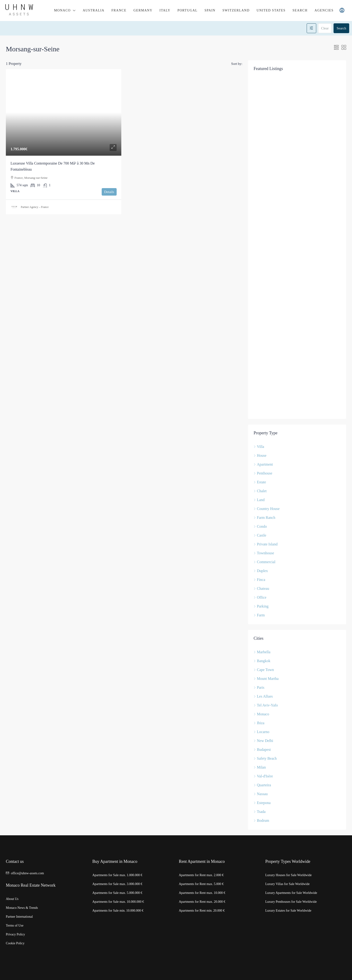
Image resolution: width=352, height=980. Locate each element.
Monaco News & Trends (22, 908)
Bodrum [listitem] (261, 820)
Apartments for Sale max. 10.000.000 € (118, 902)
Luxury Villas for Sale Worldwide (287, 884)
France (119, 10)
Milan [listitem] (260, 767)
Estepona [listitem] (262, 803)
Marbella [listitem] (262, 652)
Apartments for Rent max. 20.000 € (202, 902)
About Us (12, 899)
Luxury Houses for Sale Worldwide (288, 875)
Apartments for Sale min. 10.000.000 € (118, 911)
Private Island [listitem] (266, 544)
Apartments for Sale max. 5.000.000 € (117, 893)
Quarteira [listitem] (262, 785)
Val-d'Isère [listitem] (263, 776)
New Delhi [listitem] (263, 741)
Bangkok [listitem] (262, 661)
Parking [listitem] (261, 606)
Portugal (187, 10)
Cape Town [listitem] (264, 670)
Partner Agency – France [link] (35, 207)
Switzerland (236, 10)
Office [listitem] (260, 597)
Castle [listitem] (260, 535)
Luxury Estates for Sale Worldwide (288, 911)
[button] (336, 48)
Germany (143, 10)
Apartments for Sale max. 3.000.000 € (117, 884)
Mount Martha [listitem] (266, 679)
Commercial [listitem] (264, 562)
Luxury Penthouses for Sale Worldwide (291, 902)
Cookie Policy (15, 943)
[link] (64, 112)
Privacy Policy (15, 934)
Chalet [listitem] (260, 491)
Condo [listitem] (260, 526)
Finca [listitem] (259, 580)
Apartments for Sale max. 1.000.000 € (117, 875)
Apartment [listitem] (263, 464)
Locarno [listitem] (261, 732)
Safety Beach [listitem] (265, 758)
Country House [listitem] (267, 509)
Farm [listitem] (259, 615)
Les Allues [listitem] (263, 696)
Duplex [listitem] (261, 571)
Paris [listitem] (259, 687)
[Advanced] (311, 28)
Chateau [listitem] (261, 588)
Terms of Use (15, 926)
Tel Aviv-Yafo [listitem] (266, 705)
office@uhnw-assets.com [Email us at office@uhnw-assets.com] (27, 873)
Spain (210, 10)
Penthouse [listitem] (263, 473)
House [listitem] (260, 455)
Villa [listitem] (259, 447)
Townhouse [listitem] (264, 553)
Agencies (324, 10)
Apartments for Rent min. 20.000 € (202, 911)
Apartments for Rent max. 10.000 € (202, 893)
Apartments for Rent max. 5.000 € (201, 884)
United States (271, 10)
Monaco (62, 10)
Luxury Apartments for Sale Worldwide (291, 893)
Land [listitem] (259, 500)
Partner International (19, 917)
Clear (325, 28)
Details (109, 192)
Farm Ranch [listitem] (264, 518)
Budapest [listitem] (262, 750)
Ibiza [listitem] (259, 723)
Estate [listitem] (260, 482)
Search (300, 10)
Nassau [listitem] (261, 794)
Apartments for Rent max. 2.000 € (201, 875)
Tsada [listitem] (260, 812)
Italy (165, 10)
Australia (94, 10)
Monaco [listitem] (261, 714)
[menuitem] (342, 11)
